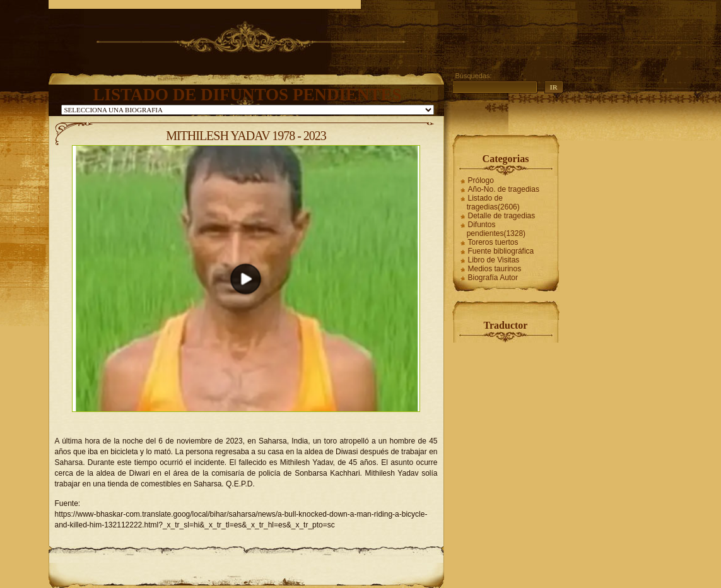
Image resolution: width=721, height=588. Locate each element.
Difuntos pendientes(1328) (496, 229)
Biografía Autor (493, 278)
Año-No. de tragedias (504, 189)
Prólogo (481, 180)
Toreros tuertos (493, 242)
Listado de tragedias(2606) (493, 203)
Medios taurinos (495, 269)
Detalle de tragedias (502, 216)
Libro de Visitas (494, 260)
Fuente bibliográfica (501, 251)
